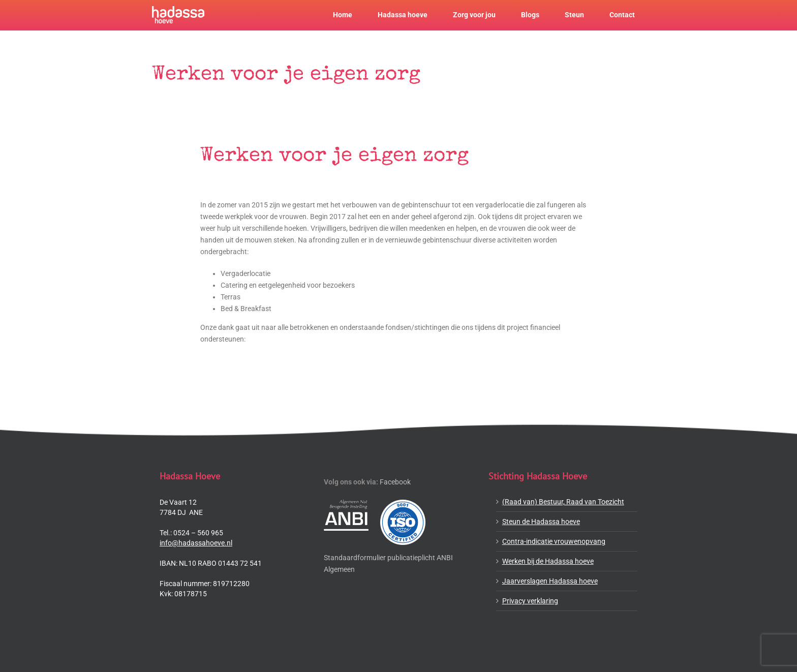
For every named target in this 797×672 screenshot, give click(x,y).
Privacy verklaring (530, 601)
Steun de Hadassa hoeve (541, 522)
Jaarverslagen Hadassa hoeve (550, 581)
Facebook (395, 482)
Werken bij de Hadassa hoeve (548, 561)
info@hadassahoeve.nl (196, 543)
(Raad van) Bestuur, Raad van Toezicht (563, 502)
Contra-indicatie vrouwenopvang (554, 541)
